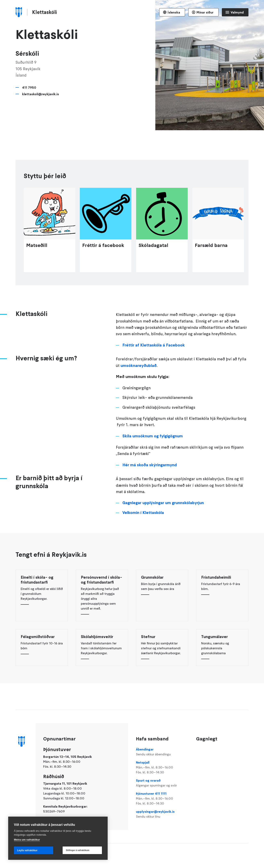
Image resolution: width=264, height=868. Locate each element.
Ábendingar (162, 752)
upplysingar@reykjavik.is (162, 814)
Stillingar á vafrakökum (78, 850)
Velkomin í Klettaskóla (143, 533)
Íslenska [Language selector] (174, 12)
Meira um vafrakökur (27, 840)
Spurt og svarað (162, 783)
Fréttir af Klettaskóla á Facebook (154, 366)
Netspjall (162, 767)
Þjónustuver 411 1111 (162, 799)
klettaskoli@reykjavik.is (41, 94)
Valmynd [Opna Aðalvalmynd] (237, 12)
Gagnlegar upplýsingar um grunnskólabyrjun (163, 523)
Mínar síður (205, 12)
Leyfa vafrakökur (27, 850)
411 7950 (29, 87)
